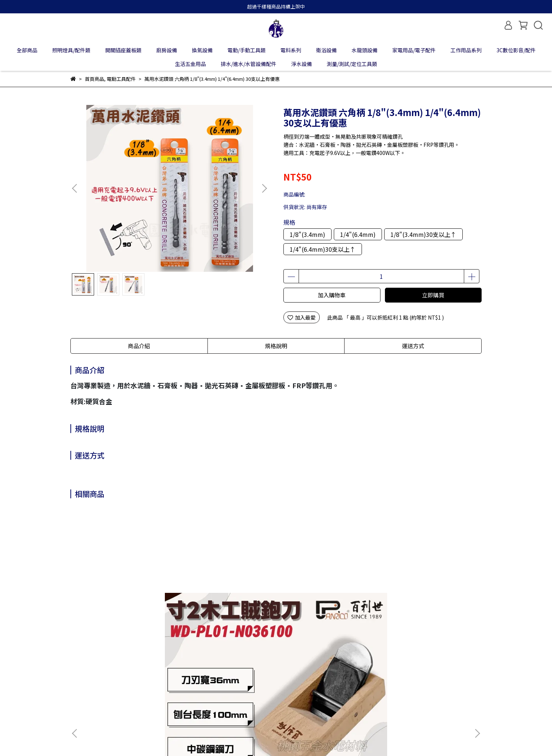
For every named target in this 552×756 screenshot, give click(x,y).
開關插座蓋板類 (123, 50)
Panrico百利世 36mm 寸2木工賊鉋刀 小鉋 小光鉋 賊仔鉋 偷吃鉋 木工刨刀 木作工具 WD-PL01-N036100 (125, 604)
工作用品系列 (466, 50)
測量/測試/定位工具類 (352, 64)
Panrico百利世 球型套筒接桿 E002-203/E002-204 (423, 604)
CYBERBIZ (241, 737)
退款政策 (140, 683)
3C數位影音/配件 (516, 50)
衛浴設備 (326, 50)
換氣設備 (202, 50)
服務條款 (199, 683)
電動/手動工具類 (247, 50)
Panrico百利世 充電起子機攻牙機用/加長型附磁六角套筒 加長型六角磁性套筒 (326, 604)
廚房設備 (167, 50)
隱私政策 (170, 683)
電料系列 (291, 50)
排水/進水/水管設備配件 (249, 64)
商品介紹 (139, 346)
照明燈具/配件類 (71, 50)
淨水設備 (302, 64)
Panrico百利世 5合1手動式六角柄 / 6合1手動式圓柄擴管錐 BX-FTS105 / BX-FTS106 (224, 604)
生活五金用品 (190, 64)
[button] (264, 188)
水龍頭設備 (365, 50)
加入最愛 (302, 317)
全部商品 (27, 50)
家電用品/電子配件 (414, 50)
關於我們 (81, 683)
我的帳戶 (110, 683)
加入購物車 (332, 295)
